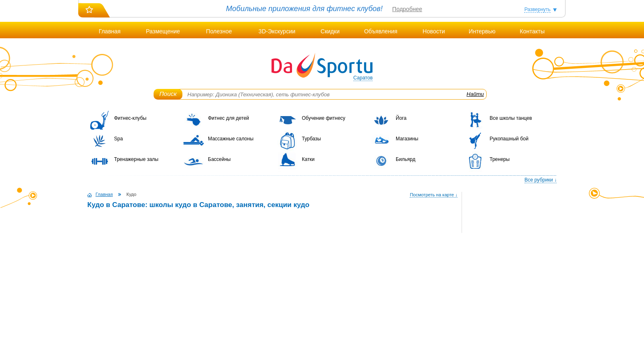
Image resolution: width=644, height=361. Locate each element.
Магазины (407, 139)
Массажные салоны (231, 139)
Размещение (163, 31)
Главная (110, 31)
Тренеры (500, 159)
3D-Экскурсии (277, 31)
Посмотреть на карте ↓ (434, 195)
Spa (118, 139)
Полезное (219, 31)
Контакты (532, 31)
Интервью (482, 31)
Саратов (363, 78)
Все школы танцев (511, 118)
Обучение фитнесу (324, 118)
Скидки (330, 31)
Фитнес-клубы (130, 118)
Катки (308, 159)
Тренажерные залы (136, 159)
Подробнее (407, 9)
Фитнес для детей (229, 118)
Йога (401, 118)
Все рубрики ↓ (541, 180)
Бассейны (219, 159)
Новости (434, 31)
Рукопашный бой (509, 139)
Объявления (381, 31)
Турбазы (311, 139)
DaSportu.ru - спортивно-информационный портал (322, 66)
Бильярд (406, 159)
